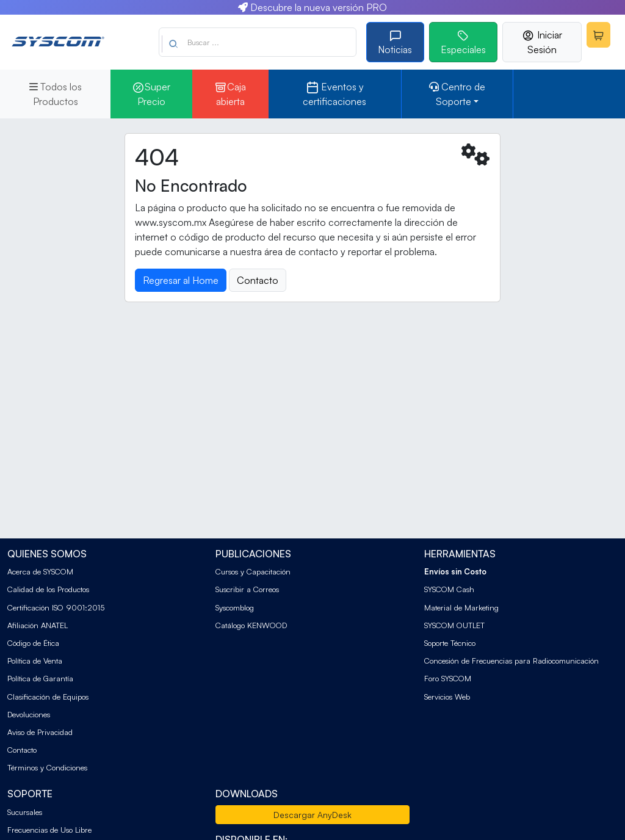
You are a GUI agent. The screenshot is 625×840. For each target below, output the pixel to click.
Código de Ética (33, 643)
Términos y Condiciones (47, 767)
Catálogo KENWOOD (251, 625)
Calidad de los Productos (48, 589)
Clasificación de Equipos (48, 697)
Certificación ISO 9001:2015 (56, 607)
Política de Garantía (40, 678)
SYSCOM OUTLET (454, 625)
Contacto (22, 750)
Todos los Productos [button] (56, 94)
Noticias (395, 42)
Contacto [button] (258, 280)
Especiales (463, 42)
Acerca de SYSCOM (40, 571)
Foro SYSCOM (448, 678)
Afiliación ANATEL (38, 625)
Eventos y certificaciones (334, 94)
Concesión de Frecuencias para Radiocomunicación (511, 661)
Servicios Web (447, 697)
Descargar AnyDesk (312, 815)
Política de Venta (35, 661)
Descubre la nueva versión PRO (312, 7)
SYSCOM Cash (449, 589)
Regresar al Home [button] (181, 280)
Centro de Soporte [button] (457, 94)
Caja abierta (230, 94)
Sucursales (25, 812)
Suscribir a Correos (247, 589)
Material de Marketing (461, 607)
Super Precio (151, 94)
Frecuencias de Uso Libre (49, 830)
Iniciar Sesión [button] (542, 42)
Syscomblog (235, 607)
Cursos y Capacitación (253, 571)
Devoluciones (29, 714)
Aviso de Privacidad (40, 732)
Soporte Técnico (450, 643)
